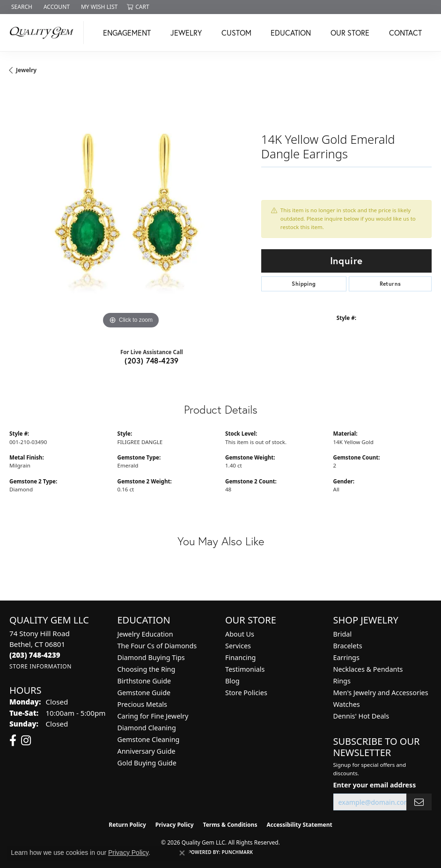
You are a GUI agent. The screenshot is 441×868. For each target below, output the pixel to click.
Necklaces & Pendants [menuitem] (368, 669)
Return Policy (127, 825)
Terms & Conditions (230, 825)
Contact (405, 33)
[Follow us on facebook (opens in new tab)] (13, 741)
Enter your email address (375, 785)
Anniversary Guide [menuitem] (147, 751)
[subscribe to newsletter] (419, 802)
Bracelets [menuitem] (348, 646)
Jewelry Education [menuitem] (145, 634)
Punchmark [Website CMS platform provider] (238, 852)
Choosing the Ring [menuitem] (147, 669)
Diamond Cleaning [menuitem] (147, 728)
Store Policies (246, 693)
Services (238, 646)
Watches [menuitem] (347, 704)
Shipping (304, 284)
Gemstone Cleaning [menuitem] (149, 739)
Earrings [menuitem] (346, 657)
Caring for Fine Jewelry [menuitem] (153, 716)
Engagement (127, 33)
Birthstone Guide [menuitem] (144, 681)
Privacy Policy (175, 825)
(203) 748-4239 (152, 360)
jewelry (26, 70)
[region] (131, 210)
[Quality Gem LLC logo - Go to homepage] (44, 33)
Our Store (350, 33)
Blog (232, 681)
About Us (240, 634)
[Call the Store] (35, 655)
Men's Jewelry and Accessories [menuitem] (381, 693)
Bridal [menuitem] (343, 634)
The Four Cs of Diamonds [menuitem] (157, 646)
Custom (236, 33)
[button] (21, 7)
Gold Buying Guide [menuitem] (147, 763)
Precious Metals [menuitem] (142, 704)
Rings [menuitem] (342, 681)
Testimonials (245, 669)
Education (291, 33)
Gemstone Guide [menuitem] (144, 693)
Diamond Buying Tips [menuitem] (151, 657)
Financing (240, 657)
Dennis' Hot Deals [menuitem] (361, 716)
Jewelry (186, 33)
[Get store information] (40, 666)
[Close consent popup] (182, 853)
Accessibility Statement (299, 825)
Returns (390, 284)
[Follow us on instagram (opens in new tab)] (26, 741)
